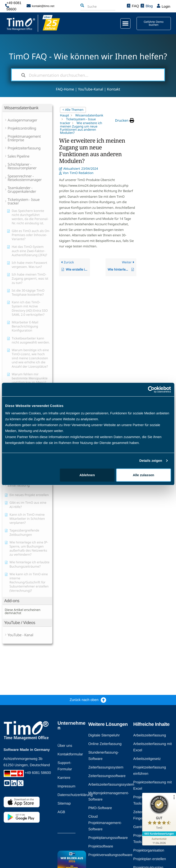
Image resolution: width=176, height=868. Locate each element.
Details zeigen (151, 461)
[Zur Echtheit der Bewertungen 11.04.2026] (159, 841)
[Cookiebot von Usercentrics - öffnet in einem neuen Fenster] (151, 390)
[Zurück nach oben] (104, 700)
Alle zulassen (143, 475)
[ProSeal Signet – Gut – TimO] (159, 813)
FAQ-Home (65, 89)
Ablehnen (87, 475)
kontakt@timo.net (43, 6)
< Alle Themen (73, 110)
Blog (149, 6)
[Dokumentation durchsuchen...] (88, 75)
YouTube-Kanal (91, 89)
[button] (123, 22)
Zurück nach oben (84, 700)
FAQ (135, 6)
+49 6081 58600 (17, 6)
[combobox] (93, 6)
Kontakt (114, 89)
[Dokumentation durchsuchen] (23, 75)
